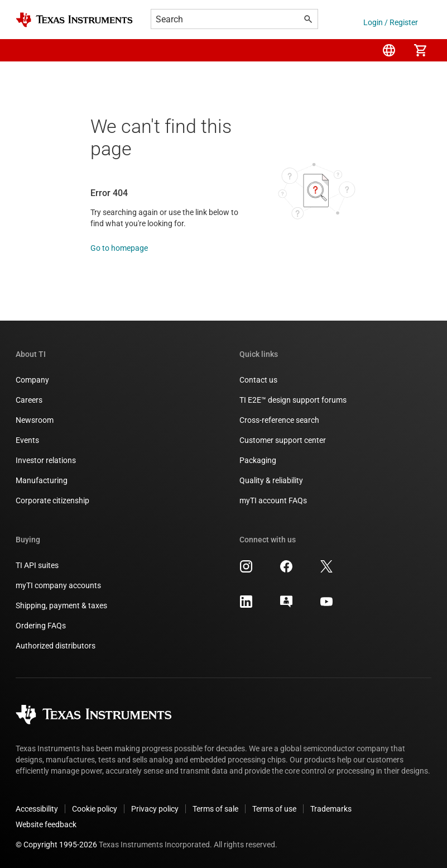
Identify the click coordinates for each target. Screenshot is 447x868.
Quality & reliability (271, 480)
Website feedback (46, 824)
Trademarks (331, 809)
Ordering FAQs (41, 626)
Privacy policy (155, 809)
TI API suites (37, 565)
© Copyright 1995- (56, 845)
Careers (29, 400)
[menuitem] (389, 50)
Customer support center (283, 440)
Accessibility (37, 809)
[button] (27, 50)
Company (32, 380)
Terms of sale (215, 809)
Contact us (258, 380)
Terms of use (274, 809)
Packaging (258, 460)
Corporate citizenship (52, 500)
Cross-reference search (279, 420)
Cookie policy (95, 809)
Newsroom (35, 420)
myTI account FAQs (273, 500)
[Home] (74, 20)
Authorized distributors (56, 646)
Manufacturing (42, 480)
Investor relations (46, 460)
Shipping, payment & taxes (61, 605)
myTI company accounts (58, 585)
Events (27, 440)
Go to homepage (119, 248)
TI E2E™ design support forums (293, 400)
